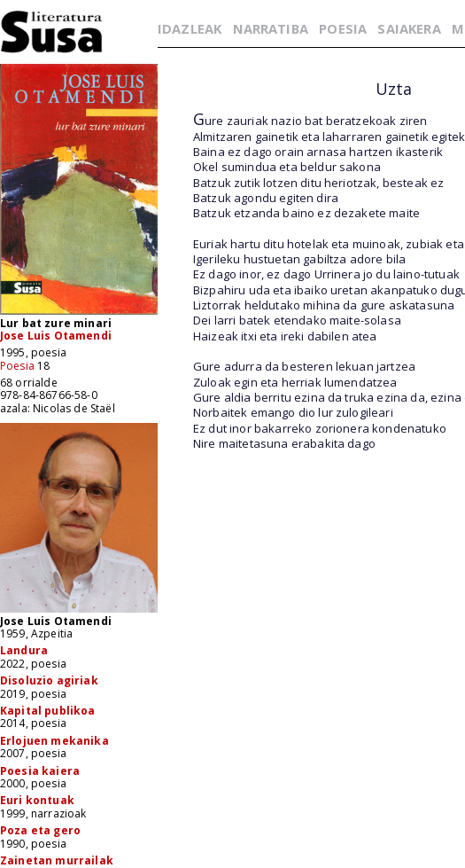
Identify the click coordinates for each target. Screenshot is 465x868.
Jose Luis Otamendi (56, 336)
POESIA (343, 28)
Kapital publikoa (48, 711)
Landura (24, 650)
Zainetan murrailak (57, 860)
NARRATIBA (271, 28)
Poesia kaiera (40, 771)
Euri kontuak (37, 800)
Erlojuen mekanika (54, 741)
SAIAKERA (409, 28)
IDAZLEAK (190, 28)
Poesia (17, 366)
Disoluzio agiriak (49, 680)
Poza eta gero (40, 830)
